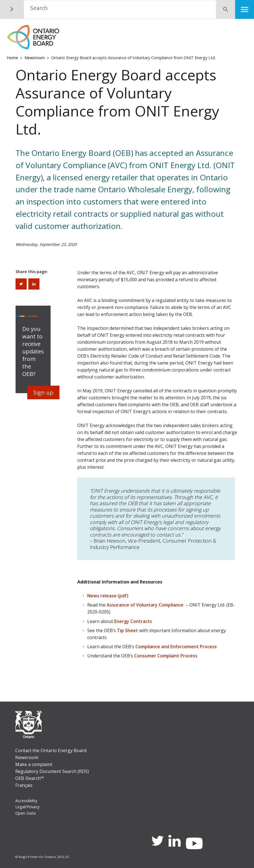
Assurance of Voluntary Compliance (145, 605)
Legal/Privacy (27, 807)
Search (39, 8)
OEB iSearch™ (30, 778)
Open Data (25, 813)
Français (24, 785)
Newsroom (35, 58)
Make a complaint (34, 764)
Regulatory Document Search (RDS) (52, 771)
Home (12, 58)
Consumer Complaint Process (166, 656)
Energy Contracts (133, 621)
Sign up (43, 392)
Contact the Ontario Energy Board (51, 750)
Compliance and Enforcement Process (176, 647)
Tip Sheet (128, 630)
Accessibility (26, 801)
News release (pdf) (108, 596)
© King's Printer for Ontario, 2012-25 (42, 857)
